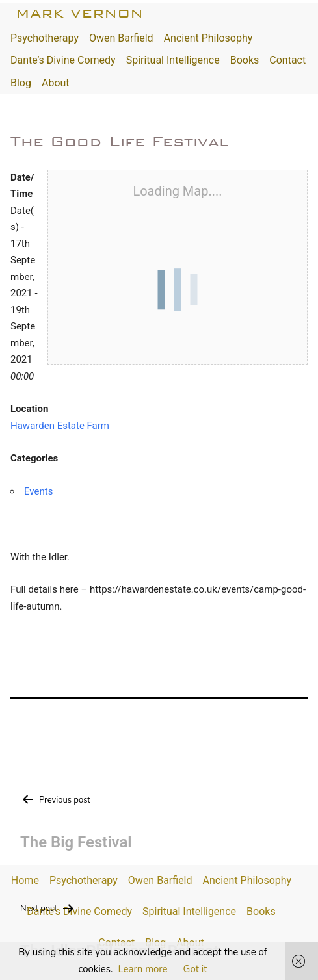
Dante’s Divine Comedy (63, 60)
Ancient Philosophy (208, 38)
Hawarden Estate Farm (60, 426)
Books (245, 60)
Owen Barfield (121, 38)
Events (38, 491)
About (56, 83)
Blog (21, 83)
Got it (195, 969)
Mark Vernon (79, 13)
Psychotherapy (45, 38)
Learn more (142, 969)
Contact (287, 60)
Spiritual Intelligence (173, 60)
